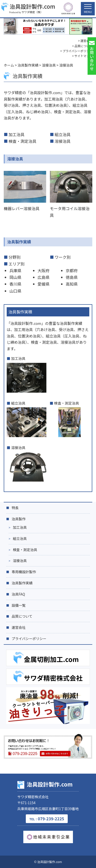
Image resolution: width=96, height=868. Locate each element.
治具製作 (19, 519)
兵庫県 (15, 270)
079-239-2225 (47, 819)
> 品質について (82, 46)
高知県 (72, 284)
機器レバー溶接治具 (22, 208)
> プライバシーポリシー (76, 51)
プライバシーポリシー (29, 639)
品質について (22, 616)
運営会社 (19, 627)
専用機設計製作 (24, 572)
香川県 (15, 284)
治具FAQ (18, 594)
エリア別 (17, 264)
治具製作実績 (19, 242)
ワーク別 (63, 257)
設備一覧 (19, 605)
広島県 (44, 277)
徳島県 (72, 277)
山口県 (15, 291)
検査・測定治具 (23, 141)
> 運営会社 (85, 41)
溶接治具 (63, 141)
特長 (15, 508)
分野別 (15, 257)
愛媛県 (44, 284)
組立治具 (63, 134)
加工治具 (17, 134)
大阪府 (44, 270)
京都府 (72, 270)
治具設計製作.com (28, 7)
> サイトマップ (82, 56)
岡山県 (15, 277)
